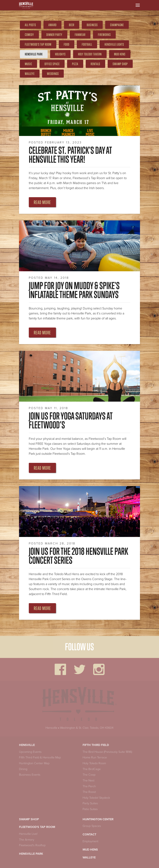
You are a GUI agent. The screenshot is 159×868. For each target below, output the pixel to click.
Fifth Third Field (96, 745)
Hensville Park (34, 54)
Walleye (30, 74)
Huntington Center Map (34, 763)
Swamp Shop (29, 819)
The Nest (89, 781)
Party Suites (90, 803)
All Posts (30, 25)
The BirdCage (92, 769)
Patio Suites (90, 809)
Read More (42, 202)
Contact (89, 834)
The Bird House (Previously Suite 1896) (107, 752)
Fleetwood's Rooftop (32, 845)
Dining (23, 769)
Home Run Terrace (95, 757)
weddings (53, 74)
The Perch (89, 786)
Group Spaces (92, 826)
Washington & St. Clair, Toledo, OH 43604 (87, 728)
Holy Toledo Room (94, 763)
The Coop (89, 775)
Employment (90, 841)
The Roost (89, 792)
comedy (29, 35)
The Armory (27, 840)
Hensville (51, 728)
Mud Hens (90, 850)
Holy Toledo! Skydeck (96, 798)
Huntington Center (98, 819)
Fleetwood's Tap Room (37, 827)
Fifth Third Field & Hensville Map (40, 757)
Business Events (30, 775)
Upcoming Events (30, 752)
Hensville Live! (28, 834)
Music (28, 64)
